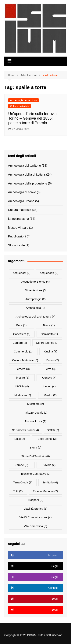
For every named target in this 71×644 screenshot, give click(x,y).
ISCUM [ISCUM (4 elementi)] (22, 386)
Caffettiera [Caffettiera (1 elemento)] (22, 334)
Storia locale (16, 245)
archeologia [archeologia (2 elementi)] (36, 308)
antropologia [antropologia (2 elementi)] (35, 299)
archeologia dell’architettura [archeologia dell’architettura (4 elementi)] (35, 316)
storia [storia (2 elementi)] (36, 447)
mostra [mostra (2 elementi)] (50, 395)
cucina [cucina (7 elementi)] (51, 351)
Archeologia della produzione (28, 183)
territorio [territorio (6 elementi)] (50, 482)
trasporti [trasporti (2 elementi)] (35, 500)
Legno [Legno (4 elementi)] (50, 386)
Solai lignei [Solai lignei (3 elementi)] (47, 439)
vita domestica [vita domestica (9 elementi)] (35, 526)
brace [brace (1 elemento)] (49, 325)
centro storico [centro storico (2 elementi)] (47, 343)
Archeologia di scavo (22, 192)
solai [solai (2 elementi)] (20, 439)
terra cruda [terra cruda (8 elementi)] (23, 482)
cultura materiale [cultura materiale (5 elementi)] (25, 360)
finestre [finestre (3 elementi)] (22, 378)
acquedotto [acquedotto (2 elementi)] (49, 273)
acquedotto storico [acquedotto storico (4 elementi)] (35, 282)
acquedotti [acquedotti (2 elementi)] (21, 273)
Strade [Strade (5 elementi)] (22, 465)
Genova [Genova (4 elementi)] (49, 378)
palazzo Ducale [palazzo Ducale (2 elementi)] (35, 413)
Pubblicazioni (17, 236)
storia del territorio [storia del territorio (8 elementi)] (35, 456)
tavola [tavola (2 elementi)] (49, 465)
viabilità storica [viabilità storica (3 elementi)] (36, 509)
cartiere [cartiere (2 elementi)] (20, 343)
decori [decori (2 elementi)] (53, 360)
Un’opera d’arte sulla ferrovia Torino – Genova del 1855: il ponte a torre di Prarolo (33, 118)
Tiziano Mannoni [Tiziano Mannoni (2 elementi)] (45, 491)
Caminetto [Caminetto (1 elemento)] (49, 334)
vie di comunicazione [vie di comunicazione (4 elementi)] (36, 517)
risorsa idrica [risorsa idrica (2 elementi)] (35, 421)
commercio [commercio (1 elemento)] (23, 351)
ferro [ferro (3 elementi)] (50, 369)
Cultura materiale (20, 106)
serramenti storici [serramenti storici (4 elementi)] (26, 430)
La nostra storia (19, 219)
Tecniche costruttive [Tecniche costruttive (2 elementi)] (36, 474)
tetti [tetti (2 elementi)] (18, 491)
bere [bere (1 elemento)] (21, 325)
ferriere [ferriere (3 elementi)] (23, 369)
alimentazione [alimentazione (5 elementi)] (35, 290)
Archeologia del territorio (24, 100)
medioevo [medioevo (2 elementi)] (23, 395)
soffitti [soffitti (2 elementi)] (53, 430)
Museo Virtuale (18, 228)
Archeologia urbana (21, 201)
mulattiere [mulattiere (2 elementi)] (35, 404)
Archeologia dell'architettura (27, 175)
